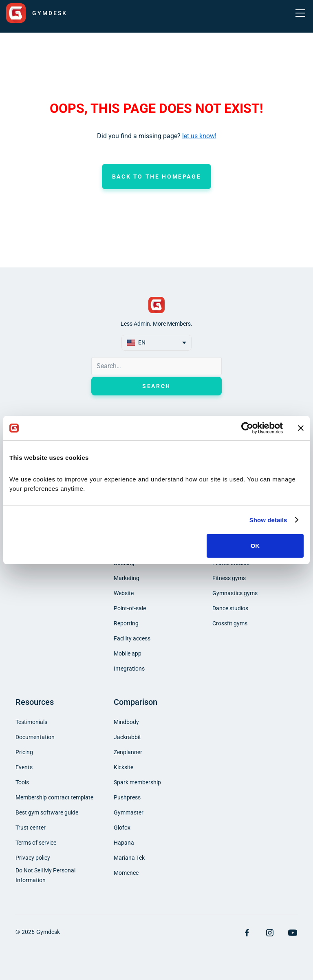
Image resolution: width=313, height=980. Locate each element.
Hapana (124, 843)
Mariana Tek (129, 858)
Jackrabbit (127, 737)
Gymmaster (129, 812)
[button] (299, 13)
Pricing (24, 752)
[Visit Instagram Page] (270, 933)
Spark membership (137, 782)
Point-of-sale (130, 608)
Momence (126, 873)
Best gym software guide (47, 812)
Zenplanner (128, 752)
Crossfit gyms (230, 623)
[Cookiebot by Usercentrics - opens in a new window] (247, 428)
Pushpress (127, 797)
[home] (37, 13)
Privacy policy (33, 858)
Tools (22, 782)
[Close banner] (301, 428)
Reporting (126, 623)
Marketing (127, 578)
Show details (268, 520)
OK (255, 546)
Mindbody (126, 722)
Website (124, 593)
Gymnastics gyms (235, 593)
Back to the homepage (157, 177)
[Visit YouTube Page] (293, 933)
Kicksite (123, 767)
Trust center (31, 828)
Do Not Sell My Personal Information (45, 875)
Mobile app (128, 653)
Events (24, 767)
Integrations (129, 669)
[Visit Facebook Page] (247, 933)
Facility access (132, 638)
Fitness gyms (229, 578)
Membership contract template (54, 797)
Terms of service (36, 843)
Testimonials (31, 722)
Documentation (35, 737)
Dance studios (230, 608)
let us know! (199, 136)
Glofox (122, 828)
